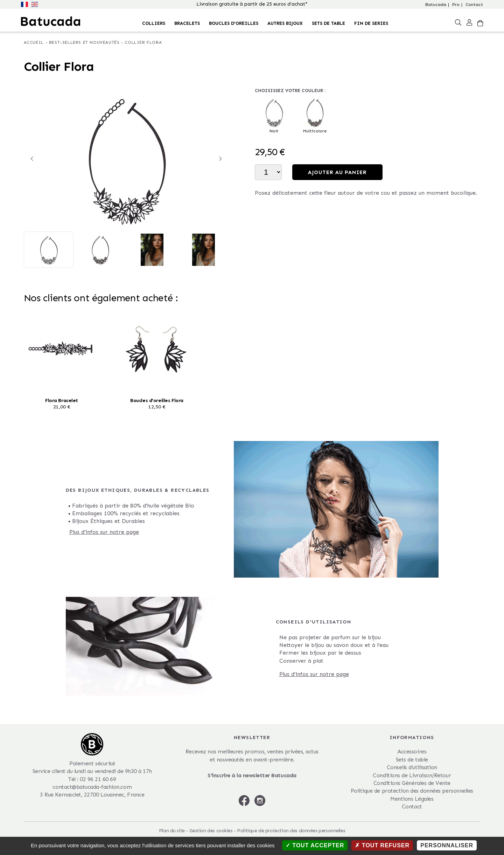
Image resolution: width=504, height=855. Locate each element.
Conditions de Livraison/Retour (412, 775)
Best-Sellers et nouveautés (84, 42)
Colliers (154, 23)
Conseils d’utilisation (412, 767)
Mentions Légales (412, 799)
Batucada (436, 5)
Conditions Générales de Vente (412, 783)
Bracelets (187, 23)
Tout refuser (382, 845)
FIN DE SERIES (371, 23)
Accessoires (412, 751)
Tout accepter (315, 845)
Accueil (34, 42)
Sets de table (328, 23)
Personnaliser (447, 845)
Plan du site (172, 831)
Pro (456, 5)
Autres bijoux (285, 23)
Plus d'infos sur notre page (104, 532)
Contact (474, 5)
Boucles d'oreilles (234, 23)
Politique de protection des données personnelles (412, 791)
